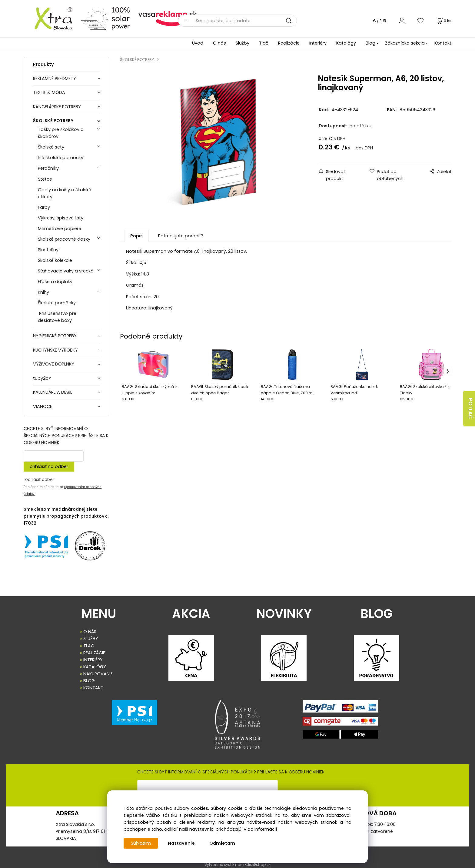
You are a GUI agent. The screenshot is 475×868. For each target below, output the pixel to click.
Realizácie (289, 43)
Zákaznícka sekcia (405, 43)
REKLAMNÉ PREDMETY (55, 78)
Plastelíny (48, 250)
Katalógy (346, 43)
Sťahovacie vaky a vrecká (66, 271)
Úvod (198, 43)
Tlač (264, 43)
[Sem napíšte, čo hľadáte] (244, 21)
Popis (136, 237)
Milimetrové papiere (60, 229)
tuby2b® (42, 378)
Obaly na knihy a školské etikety (65, 193)
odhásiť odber (40, 479)
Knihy (43, 292)
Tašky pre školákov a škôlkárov (61, 133)
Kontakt (443, 43)
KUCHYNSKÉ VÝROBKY (55, 350)
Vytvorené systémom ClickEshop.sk (237, 865)
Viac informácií (260, 829)
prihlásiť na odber (49, 466)
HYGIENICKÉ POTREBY (55, 336)
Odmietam (222, 843)
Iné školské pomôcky (61, 158)
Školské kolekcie (55, 260)
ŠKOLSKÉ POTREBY (53, 121)
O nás (219, 43)
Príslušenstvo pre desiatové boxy (57, 317)
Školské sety (51, 147)
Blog (370, 43)
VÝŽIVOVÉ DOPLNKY (54, 364)
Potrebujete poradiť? (181, 237)
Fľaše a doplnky (55, 282)
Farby (44, 207)
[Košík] (444, 21)
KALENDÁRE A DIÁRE (53, 392)
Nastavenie (181, 843)
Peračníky (48, 168)
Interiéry (318, 43)
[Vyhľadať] (185, 21)
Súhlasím (141, 843)
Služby (242, 43)
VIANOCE (43, 406)
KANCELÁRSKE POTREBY (57, 107)
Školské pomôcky (57, 303)
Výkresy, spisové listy (61, 218)
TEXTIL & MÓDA (49, 92)
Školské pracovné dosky (64, 239)
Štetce (45, 179)
